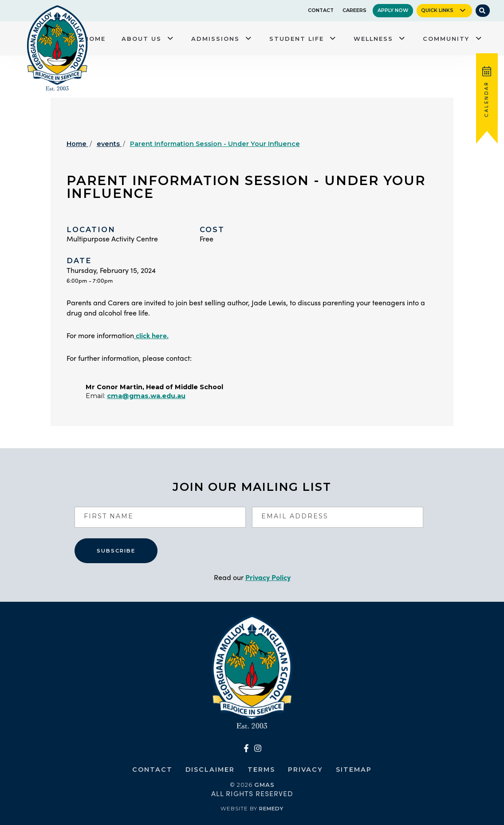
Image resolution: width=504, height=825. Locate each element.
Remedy (271, 809)
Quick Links (437, 10)
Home (95, 39)
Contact (321, 10)
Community (446, 39)
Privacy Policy (268, 577)
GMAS (264, 785)
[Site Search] (482, 11)
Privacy (305, 770)
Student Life (297, 39)
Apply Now (393, 10)
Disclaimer (210, 770)
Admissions (215, 39)
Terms (261, 770)
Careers (354, 10)
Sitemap (354, 770)
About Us (142, 39)
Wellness (373, 39)
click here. (151, 335)
